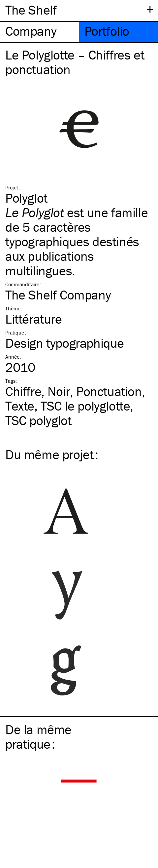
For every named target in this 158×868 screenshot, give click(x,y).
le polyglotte (85, 406)
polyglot (38, 420)
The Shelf (31, 10)
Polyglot (26, 198)
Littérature (34, 319)
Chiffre (23, 391)
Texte (20, 406)
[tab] (40, 32)
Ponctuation (109, 391)
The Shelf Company (58, 295)
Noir (59, 391)
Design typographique (65, 343)
